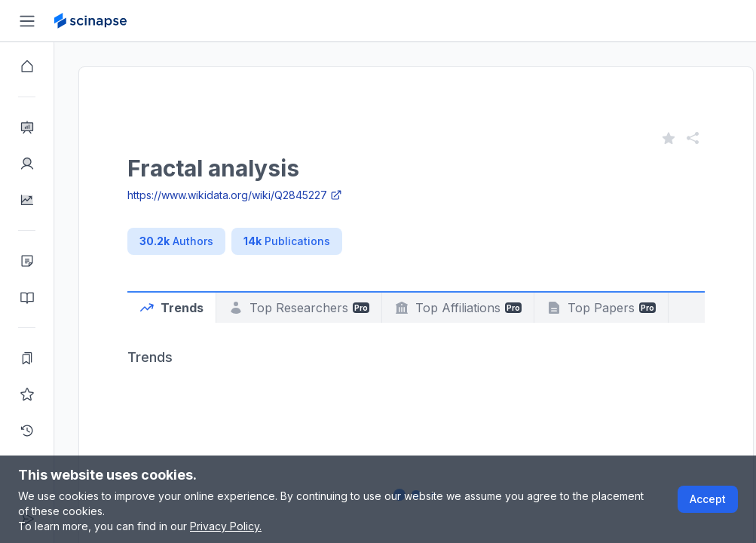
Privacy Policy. (226, 526)
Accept (708, 499)
